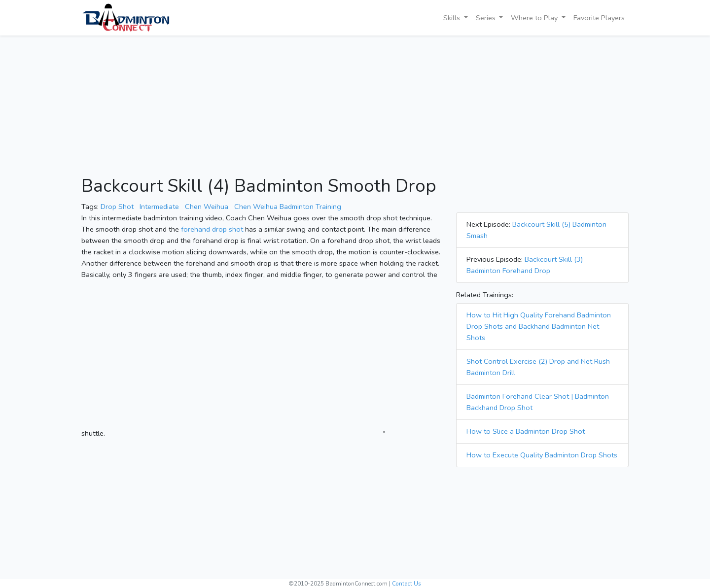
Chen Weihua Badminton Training (288, 207)
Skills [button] (453, 18)
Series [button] (487, 18)
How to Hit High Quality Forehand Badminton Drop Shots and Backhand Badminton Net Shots (539, 326)
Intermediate (159, 207)
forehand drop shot (212, 229)
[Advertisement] (355, 106)
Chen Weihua (207, 207)
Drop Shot (117, 207)
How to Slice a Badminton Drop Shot (526, 431)
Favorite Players (599, 18)
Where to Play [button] (535, 18)
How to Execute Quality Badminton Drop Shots (542, 455)
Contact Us (407, 584)
